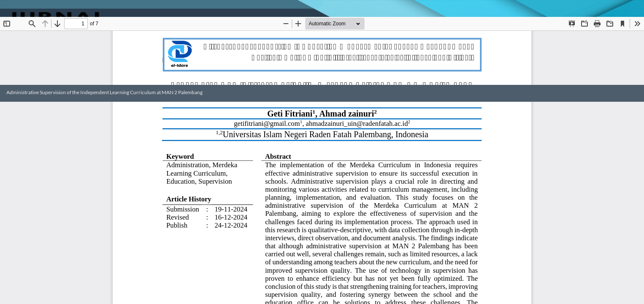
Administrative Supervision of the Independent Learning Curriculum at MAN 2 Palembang (104, 92)
